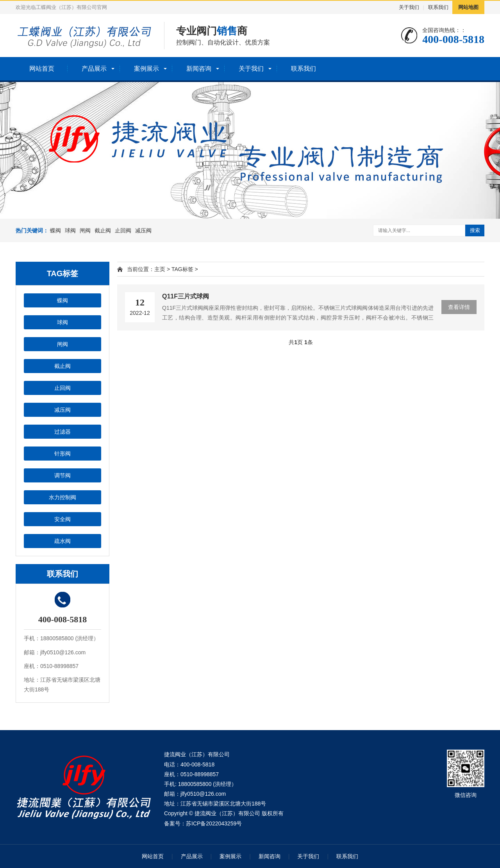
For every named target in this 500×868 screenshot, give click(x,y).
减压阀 (143, 230)
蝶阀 (55, 230)
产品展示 (94, 69)
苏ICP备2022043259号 (214, 823)
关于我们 (409, 7)
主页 (160, 269)
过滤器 (62, 432)
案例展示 (146, 69)
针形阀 (62, 454)
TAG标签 (182, 269)
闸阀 (85, 230)
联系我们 (438, 7)
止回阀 (123, 230)
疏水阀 (62, 541)
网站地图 (468, 7)
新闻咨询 (199, 69)
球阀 (70, 230)
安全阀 (62, 519)
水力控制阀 (62, 497)
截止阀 (103, 230)
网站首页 (42, 69)
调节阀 (62, 475)
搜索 (475, 230)
